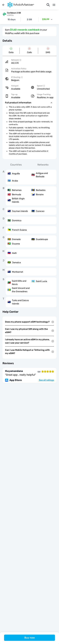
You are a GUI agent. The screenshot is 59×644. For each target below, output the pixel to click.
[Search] (48, 5)
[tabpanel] (29, 238)
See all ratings (46, 380)
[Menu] (54, 5)
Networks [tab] (43, 165)
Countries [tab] (16, 165)
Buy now (30, 638)
